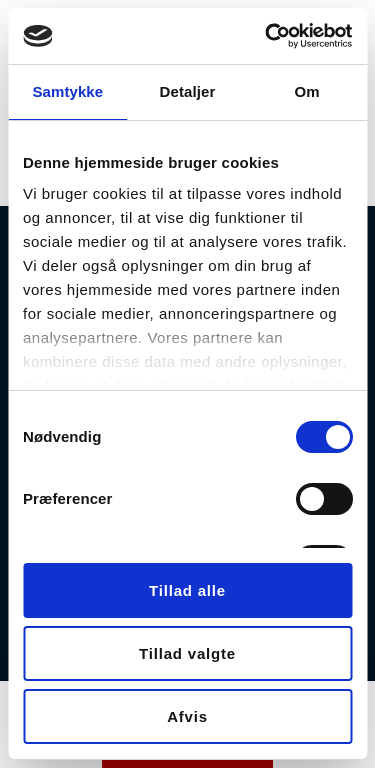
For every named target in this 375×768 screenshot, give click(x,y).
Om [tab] (307, 91)
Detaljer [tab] (188, 91)
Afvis (187, 716)
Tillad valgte (187, 653)
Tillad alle (187, 590)
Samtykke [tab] (67, 91)
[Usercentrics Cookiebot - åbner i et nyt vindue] (267, 36)
